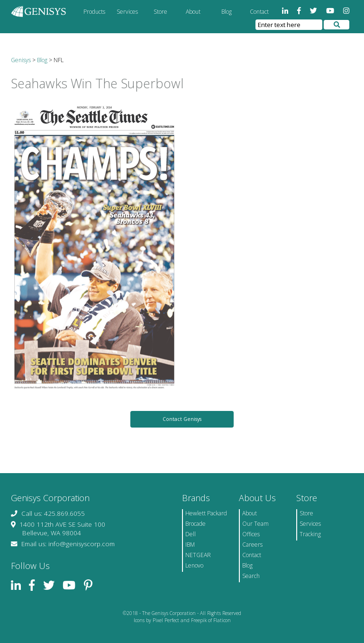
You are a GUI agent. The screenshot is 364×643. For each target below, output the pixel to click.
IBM (190, 545)
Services (127, 12)
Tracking (310, 534)
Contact (259, 12)
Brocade (196, 524)
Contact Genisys (182, 419)
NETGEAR (198, 555)
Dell (191, 534)
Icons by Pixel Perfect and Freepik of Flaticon (182, 620)
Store (160, 12)
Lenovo (194, 565)
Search (251, 576)
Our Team (255, 524)
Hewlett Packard (206, 513)
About (193, 12)
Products (94, 12)
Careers (252, 545)
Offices (251, 534)
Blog (227, 12)
